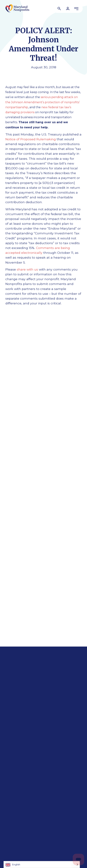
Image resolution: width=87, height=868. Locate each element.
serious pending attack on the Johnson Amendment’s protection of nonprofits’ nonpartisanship (43, 102)
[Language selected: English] (42, 865)
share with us (27, 269)
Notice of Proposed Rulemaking (31, 139)
